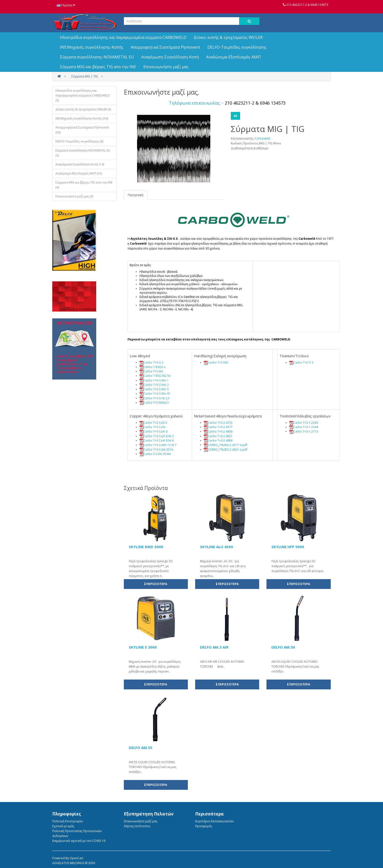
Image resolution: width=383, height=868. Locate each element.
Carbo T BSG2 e (154, 367)
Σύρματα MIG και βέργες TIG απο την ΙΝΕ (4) (84, 185)
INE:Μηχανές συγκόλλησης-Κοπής (92, 47)
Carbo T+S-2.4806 (220, 431)
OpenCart (76, 858)
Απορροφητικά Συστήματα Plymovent (165, 47)
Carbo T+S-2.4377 (220, 427)
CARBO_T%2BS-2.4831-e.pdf (228, 450)
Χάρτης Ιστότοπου (137, 826)
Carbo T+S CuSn (155, 427)
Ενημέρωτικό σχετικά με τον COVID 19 (79, 841)
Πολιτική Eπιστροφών (68, 821)
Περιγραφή (136, 195)
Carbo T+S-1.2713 (306, 431)
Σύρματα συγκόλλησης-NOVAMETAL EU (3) (83, 153)
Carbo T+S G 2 (154, 363)
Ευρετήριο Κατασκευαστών (214, 821)
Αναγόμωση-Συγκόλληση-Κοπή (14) (80, 164)
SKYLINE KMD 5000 (146, 547)
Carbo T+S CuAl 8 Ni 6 (159, 440)
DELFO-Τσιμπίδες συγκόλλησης (237, 47)
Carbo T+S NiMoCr (156, 403)
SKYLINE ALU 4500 (217, 547)
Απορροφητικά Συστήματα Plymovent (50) (82, 130)
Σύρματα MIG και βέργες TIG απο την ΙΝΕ (98, 67)
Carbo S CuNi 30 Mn (157, 454)
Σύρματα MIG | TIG (85, 76)
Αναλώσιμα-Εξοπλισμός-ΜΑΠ (234, 57)
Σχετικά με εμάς (63, 826)
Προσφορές (204, 826)
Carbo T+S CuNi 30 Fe (159, 450)
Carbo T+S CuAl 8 (156, 431)
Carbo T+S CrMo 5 (156, 389)
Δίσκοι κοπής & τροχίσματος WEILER (228, 37)
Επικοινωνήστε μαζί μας (166, 67)
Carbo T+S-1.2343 (306, 423)
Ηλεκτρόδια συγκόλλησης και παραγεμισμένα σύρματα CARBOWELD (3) (83, 95)
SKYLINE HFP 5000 (288, 547)
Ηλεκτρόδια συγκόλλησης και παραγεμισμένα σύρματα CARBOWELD (123, 37)
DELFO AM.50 (283, 647)
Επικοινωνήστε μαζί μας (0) (74, 196)
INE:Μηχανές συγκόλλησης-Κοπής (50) (82, 118)
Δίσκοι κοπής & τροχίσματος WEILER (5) (83, 109)
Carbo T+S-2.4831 (220, 436)
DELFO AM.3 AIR (214, 647)
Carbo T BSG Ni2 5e (157, 376)
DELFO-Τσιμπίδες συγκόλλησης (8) (79, 141)
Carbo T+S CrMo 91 (157, 394)
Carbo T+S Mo (153, 371)
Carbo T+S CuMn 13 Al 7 (160, 445)
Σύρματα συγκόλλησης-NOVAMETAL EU (97, 57)
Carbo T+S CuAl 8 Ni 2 (159, 436)
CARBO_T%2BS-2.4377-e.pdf (228, 445)
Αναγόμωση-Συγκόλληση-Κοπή (170, 57)
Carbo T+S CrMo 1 (156, 380)
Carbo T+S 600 (218, 363)
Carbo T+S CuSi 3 (155, 423)
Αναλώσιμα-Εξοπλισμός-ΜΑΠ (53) (79, 173)
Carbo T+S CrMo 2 (156, 385)
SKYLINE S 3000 (143, 647)
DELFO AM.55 (141, 748)
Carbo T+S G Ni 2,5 (157, 398)
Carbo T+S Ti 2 (303, 363)
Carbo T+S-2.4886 (220, 440)
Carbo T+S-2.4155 (220, 423)
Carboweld (262, 138)
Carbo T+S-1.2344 (306, 427)
